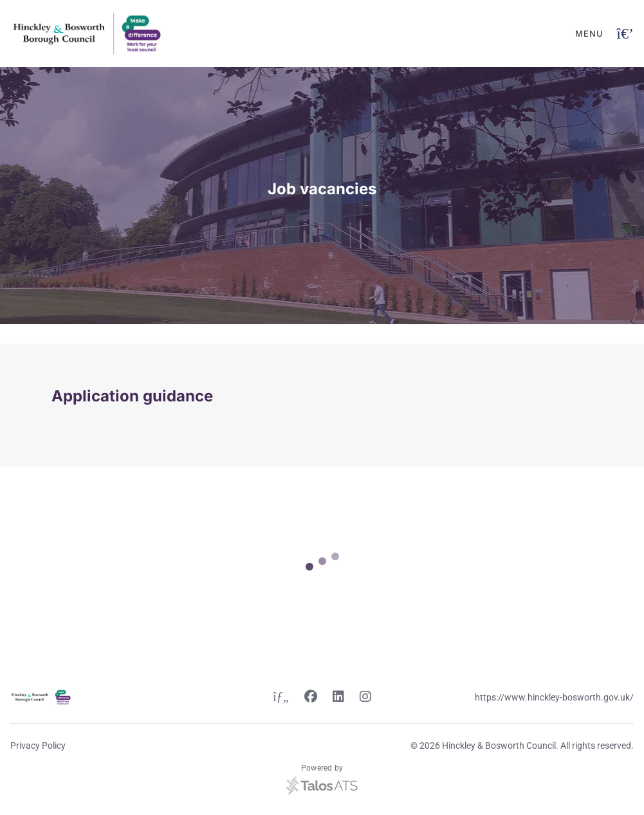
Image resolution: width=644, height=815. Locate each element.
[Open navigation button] (625, 33)
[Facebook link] (311, 698)
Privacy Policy (38, 746)
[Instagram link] (365, 698)
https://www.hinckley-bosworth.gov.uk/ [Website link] (554, 697)
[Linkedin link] (338, 698)
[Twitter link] (281, 698)
